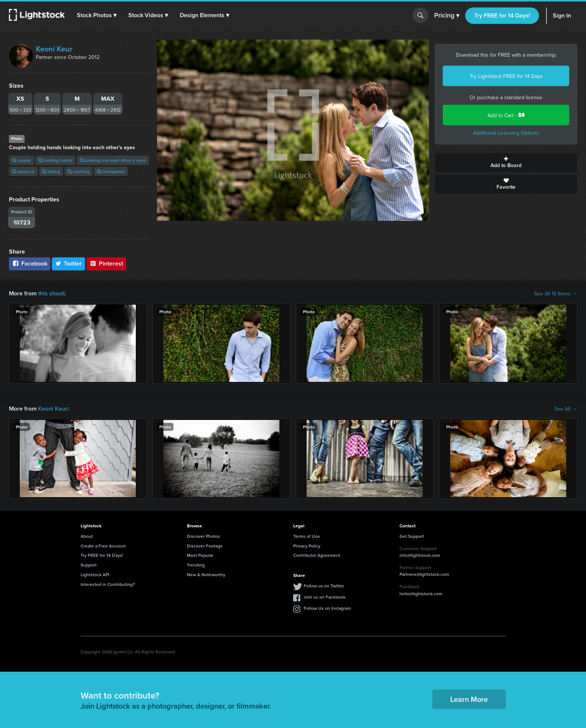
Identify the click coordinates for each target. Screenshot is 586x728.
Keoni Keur (54, 49)
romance (23, 171)
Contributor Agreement (317, 555)
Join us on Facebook (325, 597)
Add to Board (506, 163)
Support (89, 565)
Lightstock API (95, 575)
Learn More (469, 699)
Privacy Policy (307, 546)
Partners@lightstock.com (424, 574)
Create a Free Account (103, 546)
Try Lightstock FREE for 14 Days (506, 76)
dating (51, 171)
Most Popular (200, 555)
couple (21, 160)
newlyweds (111, 171)
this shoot (51, 293)
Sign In (562, 15)
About (87, 536)
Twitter (69, 263)
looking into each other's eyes (113, 160)
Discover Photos (203, 536)
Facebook (30, 263)
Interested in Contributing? (108, 584)
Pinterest (106, 263)
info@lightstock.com (420, 555)
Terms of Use (307, 536)
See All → (566, 409)
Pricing (447, 16)
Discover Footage (205, 546)
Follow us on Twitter (324, 586)
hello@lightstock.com (421, 594)
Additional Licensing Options (506, 133)
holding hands (55, 160)
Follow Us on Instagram (327, 608)
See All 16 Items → (556, 294)
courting (79, 171)
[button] (97, 15)
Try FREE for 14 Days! (502, 15)
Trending (196, 565)
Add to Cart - (506, 115)
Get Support (412, 536)
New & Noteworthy (206, 575)
